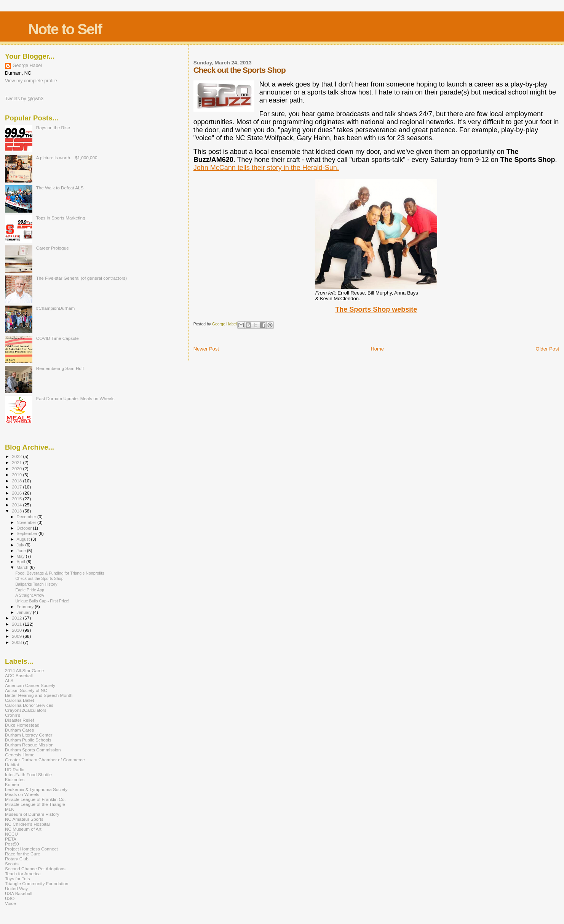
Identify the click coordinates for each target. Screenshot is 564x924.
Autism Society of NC (26, 690)
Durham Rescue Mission (29, 745)
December (27, 517)
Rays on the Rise (53, 127)
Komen (12, 784)
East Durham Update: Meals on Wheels (75, 398)
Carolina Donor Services (29, 705)
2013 (17, 511)
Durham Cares (19, 730)
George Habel (27, 66)
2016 (17, 493)
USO (10, 898)
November (27, 522)
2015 (17, 499)
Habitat (12, 765)
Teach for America (23, 874)
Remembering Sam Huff (60, 368)
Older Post (547, 349)
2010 (17, 630)
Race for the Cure (23, 854)
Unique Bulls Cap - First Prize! (42, 601)
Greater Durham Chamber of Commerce (45, 760)
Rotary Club (17, 859)
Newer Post (206, 349)
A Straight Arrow (30, 595)
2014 (17, 505)
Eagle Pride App (30, 590)
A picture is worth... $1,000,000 (67, 158)
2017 (17, 487)
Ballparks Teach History (36, 584)
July (21, 545)
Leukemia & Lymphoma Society (36, 789)
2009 (17, 636)
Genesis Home (20, 755)
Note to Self (65, 29)
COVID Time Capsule (58, 338)
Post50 (12, 844)
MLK (10, 809)
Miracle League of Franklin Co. (35, 799)
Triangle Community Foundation (37, 883)
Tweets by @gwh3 (24, 99)
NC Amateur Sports (24, 819)
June (22, 551)
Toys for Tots (18, 878)
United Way (16, 888)
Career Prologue (53, 248)
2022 (17, 456)
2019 (17, 475)
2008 (17, 642)
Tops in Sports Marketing (61, 218)
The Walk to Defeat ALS (60, 188)
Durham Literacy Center (29, 735)
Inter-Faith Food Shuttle (28, 774)
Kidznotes (15, 779)
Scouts (12, 864)
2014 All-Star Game (24, 670)
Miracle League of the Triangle (35, 804)
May (21, 556)
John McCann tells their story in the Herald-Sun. (266, 168)
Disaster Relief (19, 720)
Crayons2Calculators (26, 710)
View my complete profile (31, 81)
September (28, 533)
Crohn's (13, 715)
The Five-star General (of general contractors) (81, 278)
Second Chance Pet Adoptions (35, 869)
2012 (17, 618)
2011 (17, 624)
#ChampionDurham (56, 308)
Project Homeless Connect (31, 849)
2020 (17, 468)
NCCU (11, 834)
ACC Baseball (19, 675)
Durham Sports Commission (33, 750)
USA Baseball (19, 893)
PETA (11, 839)
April (22, 562)
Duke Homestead (22, 725)
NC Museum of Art (23, 829)
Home (377, 349)
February (26, 607)
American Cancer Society (30, 685)
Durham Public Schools (28, 740)
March (23, 567)
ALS (9, 680)
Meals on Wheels (22, 794)
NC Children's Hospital (27, 824)
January (25, 612)
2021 (17, 462)
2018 (17, 481)
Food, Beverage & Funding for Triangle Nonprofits (60, 573)
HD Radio (15, 769)
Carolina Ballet (19, 700)
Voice (10, 903)
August (24, 539)
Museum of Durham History (32, 814)
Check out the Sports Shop (39, 578)
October (25, 528)
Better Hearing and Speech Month (39, 695)
